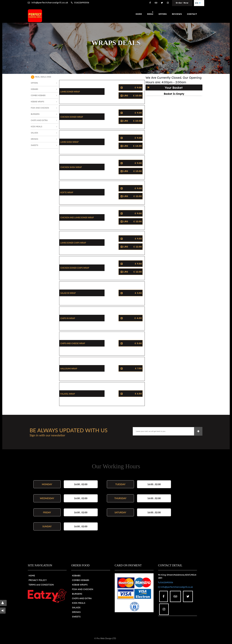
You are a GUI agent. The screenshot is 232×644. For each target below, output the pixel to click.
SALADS (76, 608)
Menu (150, 14)
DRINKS (76, 612)
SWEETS (76, 617)
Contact (192, 14)
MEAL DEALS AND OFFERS (41, 80)
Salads (34, 133)
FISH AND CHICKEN (83, 589)
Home (139, 14)
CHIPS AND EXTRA (82, 598)
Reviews (177, 14)
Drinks (35, 139)
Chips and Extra (39, 120)
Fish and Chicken (40, 108)
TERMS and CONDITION (41, 585)
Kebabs (34, 89)
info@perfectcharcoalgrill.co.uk (50, 3)
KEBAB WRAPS (80, 585)
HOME (32, 576)
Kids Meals (36, 127)
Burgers (35, 114)
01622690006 (82, 3)
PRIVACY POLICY (38, 580)
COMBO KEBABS (80, 580)
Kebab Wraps (37, 102)
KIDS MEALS (79, 603)
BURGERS (77, 594)
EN (198, 3)
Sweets (35, 145)
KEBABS (76, 576)
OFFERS (163, 14)
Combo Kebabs (38, 95)
